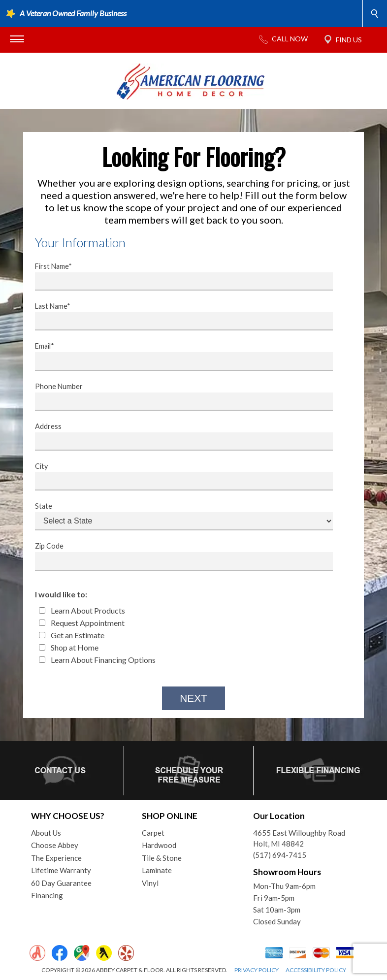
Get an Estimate (72, 635)
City (178, 476)
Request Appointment (82, 623)
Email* (178, 356)
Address (178, 436)
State (178, 516)
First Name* (178, 276)
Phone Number (178, 396)
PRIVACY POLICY (257, 970)
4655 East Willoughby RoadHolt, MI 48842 (299, 838)
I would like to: (61, 594)
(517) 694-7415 (280, 855)
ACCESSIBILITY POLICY (316, 970)
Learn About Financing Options (97, 660)
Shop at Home (69, 647)
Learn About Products (82, 610)
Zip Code (178, 556)
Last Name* (178, 316)
